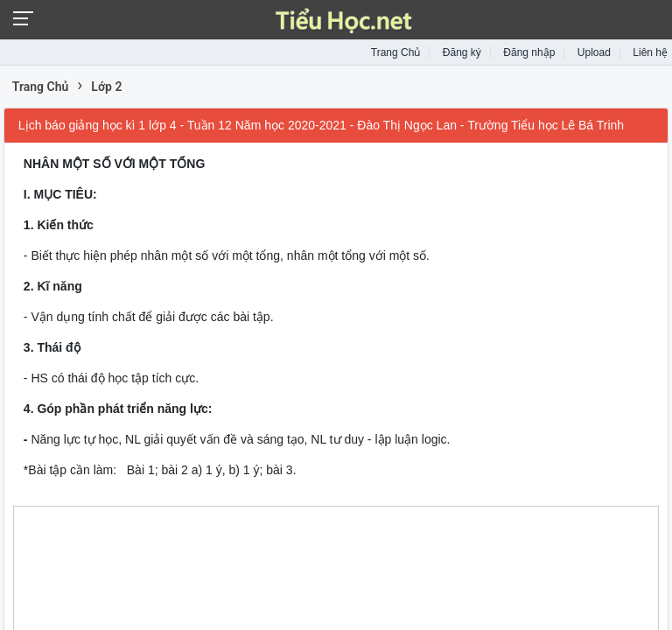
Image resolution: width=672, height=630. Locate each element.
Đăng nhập (529, 52)
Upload (594, 52)
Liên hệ (650, 52)
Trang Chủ (396, 52)
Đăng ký (462, 52)
